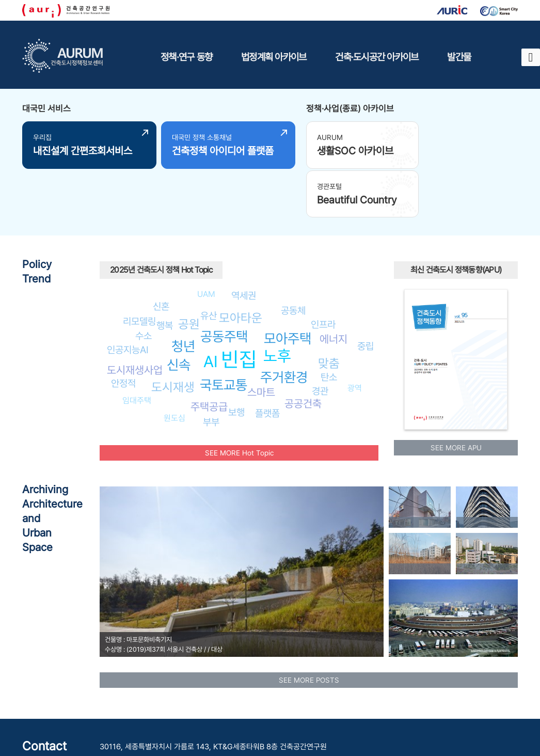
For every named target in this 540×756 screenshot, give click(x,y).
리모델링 (139, 271)
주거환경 (284, 327)
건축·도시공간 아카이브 (377, 57)
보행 (236, 361)
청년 (183, 295)
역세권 (244, 244)
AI (211, 310)
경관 (320, 340)
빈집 (239, 309)
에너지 (333, 288)
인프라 (323, 274)
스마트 (261, 342)
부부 (211, 371)
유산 (209, 264)
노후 (277, 305)
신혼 (161, 256)
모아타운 (241, 267)
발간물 (459, 57)
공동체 (293, 260)
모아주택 (288, 288)
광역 (355, 337)
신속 (179, 314)
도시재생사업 (135, 319)
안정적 (123, 333)
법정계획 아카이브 (274, 57)
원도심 (174, 367)
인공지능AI (128, 299)
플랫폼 (267, 363)
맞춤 (329, 313)
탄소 (329, 326)
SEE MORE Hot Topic (239, 402)
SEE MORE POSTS (309, 629)
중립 (366, 295)
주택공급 (209, 356)
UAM (206, 243)
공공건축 (303, 353)
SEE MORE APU (456, 397)
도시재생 (173, 336)
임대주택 (137, 350)
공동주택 (224, 286)
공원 (189, 273)
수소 (144, 285)
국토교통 (224, 334)
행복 (165, 274)
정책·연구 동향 (186, 57)
